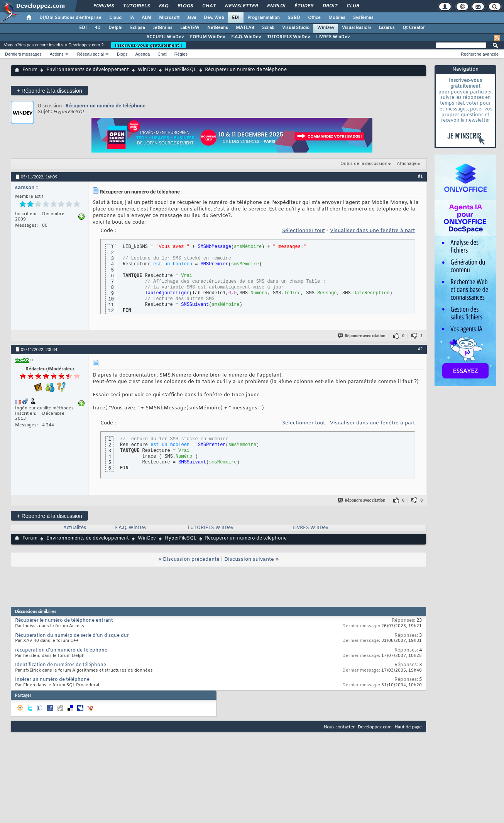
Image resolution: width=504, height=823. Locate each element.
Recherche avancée (480, 54)
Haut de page (408, 727)
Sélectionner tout (304, 231)
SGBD (294, 18)
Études (304, 6)
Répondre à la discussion (49, 91)
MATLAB (245, 28)
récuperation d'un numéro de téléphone (61, 650)
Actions (57, 54)
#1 (420, 176)
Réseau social (90, 54)
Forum (30, 70)
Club (352, 6)
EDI (236, 18)
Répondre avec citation (362, 336)
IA (132, 18)
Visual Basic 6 (356, 28)
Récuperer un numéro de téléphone (106, 106)
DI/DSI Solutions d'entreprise (70, 18)
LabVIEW (190, 28)
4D (98, 28)
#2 (420, 349)
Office (314, 18)
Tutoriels (136, 6)
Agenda (142, 54)
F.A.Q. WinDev (246, 37)
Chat (209, 6)
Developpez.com (375, 727)
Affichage (407, 164)
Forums (103, 6)
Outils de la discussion (364, 164)
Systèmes (363, 18)
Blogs (185, 6)
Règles (181, 54)
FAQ (163, 6)
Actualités (75, 528)
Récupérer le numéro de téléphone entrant (64, 621)
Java (192, 18)
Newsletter (241, 6)
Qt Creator (414, 28)
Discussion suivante (249, 559)
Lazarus (387, 28)
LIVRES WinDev (333, 37)
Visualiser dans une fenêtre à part (372, 231)
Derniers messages (23, 54)
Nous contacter (339, 727)
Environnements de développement (88, 70)
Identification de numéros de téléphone (61, 665)
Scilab (268, 28)
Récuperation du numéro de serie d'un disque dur (72, 636)
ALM (146, 18)
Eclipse (138, 28)
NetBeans (218, 28)
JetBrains (163, 28)
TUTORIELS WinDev (288, 37)
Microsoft (169, 18)
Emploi (276, 6)
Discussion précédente (191, 559)
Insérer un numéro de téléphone (52, 680)
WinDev (326, 28)
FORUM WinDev (207, 37)
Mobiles (337, 18)
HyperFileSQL (181, 70)
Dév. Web (214, 18)
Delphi (115, 28)
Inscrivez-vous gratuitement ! (149, 45)
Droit (330, 6)
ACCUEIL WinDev (165, 37)
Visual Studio (296, 28)
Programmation (264, 18)
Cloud (115, 18)
